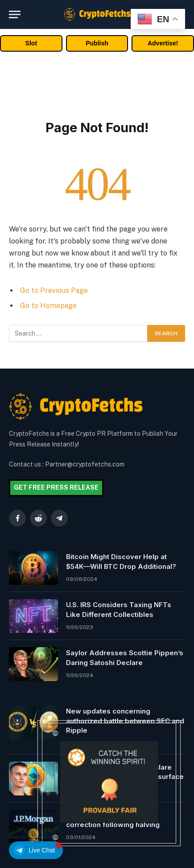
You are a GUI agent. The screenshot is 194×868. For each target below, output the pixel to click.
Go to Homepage (48, 306)
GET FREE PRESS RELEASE (56, 487)
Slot (31, 43)
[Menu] (15, 14)
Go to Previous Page (54, 290)
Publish (97, 43)
